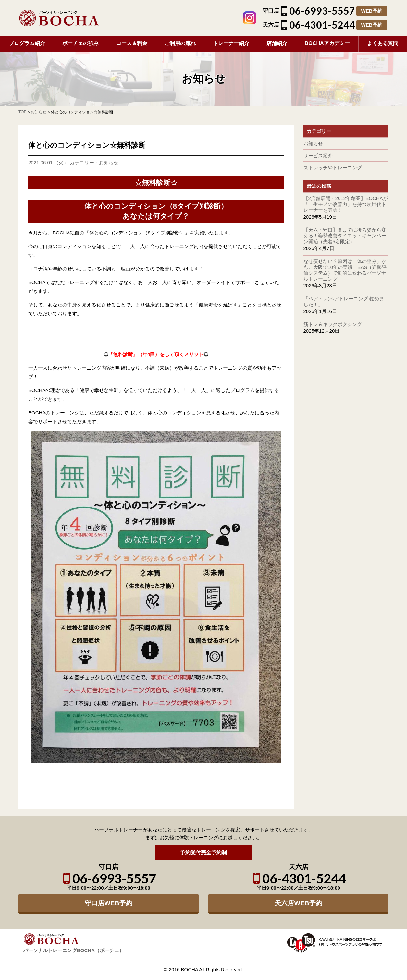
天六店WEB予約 (298, 903)
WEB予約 (372, 11)
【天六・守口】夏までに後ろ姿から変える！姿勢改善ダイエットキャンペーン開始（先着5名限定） (345, 236)
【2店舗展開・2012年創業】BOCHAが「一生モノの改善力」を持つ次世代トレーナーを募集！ (346, 204)
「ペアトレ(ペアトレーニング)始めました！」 (344, 301)
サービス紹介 (318, 155)
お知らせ (109, 163)
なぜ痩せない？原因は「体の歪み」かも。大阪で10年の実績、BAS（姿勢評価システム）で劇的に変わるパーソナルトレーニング (345, 270)
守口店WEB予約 (109, 903)
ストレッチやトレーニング (333, 167)
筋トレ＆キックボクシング (333, 324)
